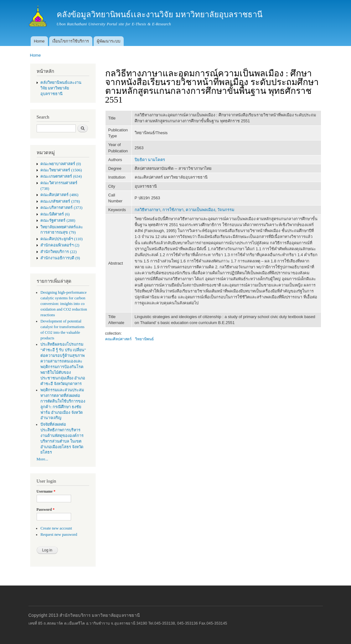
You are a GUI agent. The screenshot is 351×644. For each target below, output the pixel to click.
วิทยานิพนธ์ (144, 339)
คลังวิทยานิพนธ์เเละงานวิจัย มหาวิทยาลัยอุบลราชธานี (61, 88)
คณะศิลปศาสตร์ (118, 339)
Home (39, 41)
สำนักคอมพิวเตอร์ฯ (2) (60, 245)
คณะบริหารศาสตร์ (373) (61, 208)
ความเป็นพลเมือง (200, 210)
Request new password (59, 535)
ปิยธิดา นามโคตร (150, 160)
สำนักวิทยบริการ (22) (59, 252)
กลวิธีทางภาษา (147, 210)
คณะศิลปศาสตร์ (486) (59, 195)
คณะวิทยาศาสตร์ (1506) (61, 170)
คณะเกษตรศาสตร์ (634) (61, 176)
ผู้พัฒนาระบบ (108, 41)
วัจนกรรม (226, 210)
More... (42, 459)
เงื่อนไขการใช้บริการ (71, 41)
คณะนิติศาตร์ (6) (55, 214)
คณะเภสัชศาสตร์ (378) (60, 201)
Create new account (56, 528)
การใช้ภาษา (173, 210)
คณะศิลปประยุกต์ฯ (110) (61, 239)
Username (46, 491)
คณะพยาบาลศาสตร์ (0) (61, 164)
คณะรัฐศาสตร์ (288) (58, 221)
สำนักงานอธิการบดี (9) (60, 258)
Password (46, 510)
